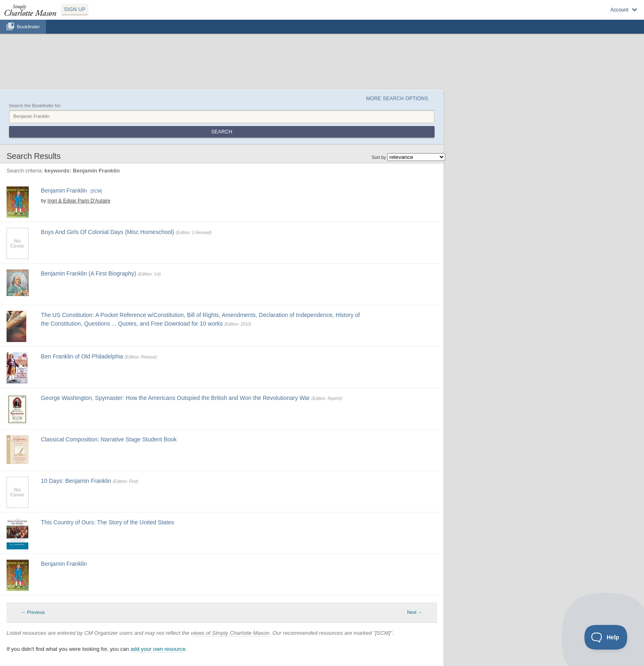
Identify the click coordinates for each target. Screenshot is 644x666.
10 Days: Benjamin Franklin (76, 481)
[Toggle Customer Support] (606, 637)
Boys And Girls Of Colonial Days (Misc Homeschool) (108, 232)
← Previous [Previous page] (33, 612)
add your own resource (158, 649)
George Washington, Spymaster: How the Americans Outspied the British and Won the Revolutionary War (176, 398)
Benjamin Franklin (64, 191)
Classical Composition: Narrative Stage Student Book (109, 439)
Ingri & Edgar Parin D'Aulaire (79, 201)
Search (222, 132)
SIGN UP (75, 9)
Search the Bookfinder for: (35, 106)
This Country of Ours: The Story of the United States (108, 522)
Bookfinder (28, 26)
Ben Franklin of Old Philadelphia (82, 356)
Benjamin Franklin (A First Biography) (89, 273)
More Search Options (397, 99)
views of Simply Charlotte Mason (230, 633)
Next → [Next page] (415, 612)
